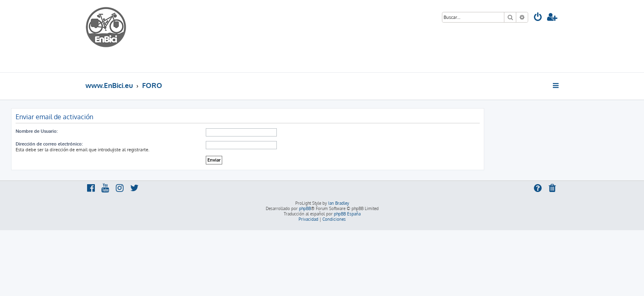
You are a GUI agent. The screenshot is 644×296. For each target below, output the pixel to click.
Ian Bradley (339, 203)
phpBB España (347, 214)
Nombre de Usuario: (111, 131)
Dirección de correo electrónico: (123, 144)
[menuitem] (538, 18)
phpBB (305, 208)
